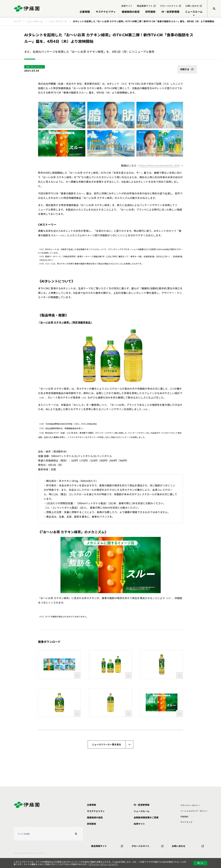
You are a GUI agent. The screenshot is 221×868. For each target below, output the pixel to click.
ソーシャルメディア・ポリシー (194, 811)
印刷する (185, 69)
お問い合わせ (188, 846)
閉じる (200, 863)
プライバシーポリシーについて (103, 864)
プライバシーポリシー (190, 805)
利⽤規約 (184, 817)
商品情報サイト (107, 846)
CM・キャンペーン (34, 67)
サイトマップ (186, 822)
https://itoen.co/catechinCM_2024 (159, 165)
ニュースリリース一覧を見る (107, 744)
